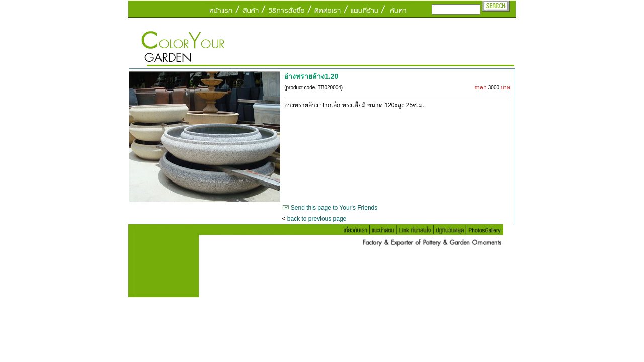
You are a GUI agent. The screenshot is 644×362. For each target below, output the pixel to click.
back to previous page (317, 219)
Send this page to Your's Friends (334, 208)
